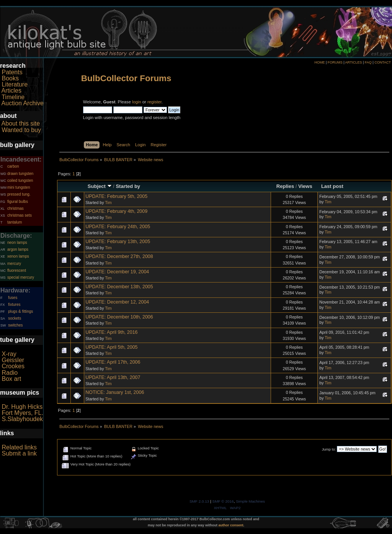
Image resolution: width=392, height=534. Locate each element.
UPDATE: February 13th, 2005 (118, 242)
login (137, 102)
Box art (11, 379)
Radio (10, 373)
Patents (12, 72)
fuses (13, 298)
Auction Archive (23, 103)
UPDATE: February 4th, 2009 (116, 211)
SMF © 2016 (223, 501)
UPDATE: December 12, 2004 (117, 302)
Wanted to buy (21, 130)
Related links (19, 447)
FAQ (368, 62)
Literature (15, 84)
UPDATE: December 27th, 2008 (119, 256)
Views (305, 186)
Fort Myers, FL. (22, 413)
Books (10, 78)
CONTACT (383, 62)
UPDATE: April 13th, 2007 (113, 377)
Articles (11, 91)
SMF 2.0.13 (199, 501)
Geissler (13, 360)
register (154, 102)
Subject (100, 186)
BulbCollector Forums (126, 78)
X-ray (9, 354)
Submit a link (19, 453)
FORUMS (335, 62)
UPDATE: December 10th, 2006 (119, 317)
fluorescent (17, 270)
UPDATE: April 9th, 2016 (111, 332)
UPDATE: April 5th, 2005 (111, 347)
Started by (128, 186)
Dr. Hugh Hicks (22, 407)
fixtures (14, 305)
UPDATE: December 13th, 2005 (119, 287)
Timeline (13, 97)
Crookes (13, 366)
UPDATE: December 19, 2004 (117, 272)
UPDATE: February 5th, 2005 (116, 196)
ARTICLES (354, 62)
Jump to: (329, 449)
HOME (319, 62)
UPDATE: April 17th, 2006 (113, 362)
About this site (21, 123)
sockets (15, 318)
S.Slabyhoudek (22, 419)
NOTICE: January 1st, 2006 (115, 392)
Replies (285, 186)
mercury (14, 264)
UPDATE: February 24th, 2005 (118, 227)
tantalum (15, 222)
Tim (108, 202)
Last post (332, 186)
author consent (231, 525)
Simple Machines (250, 501)
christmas (16, 208)
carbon (13, 166)
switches (15, 325)
